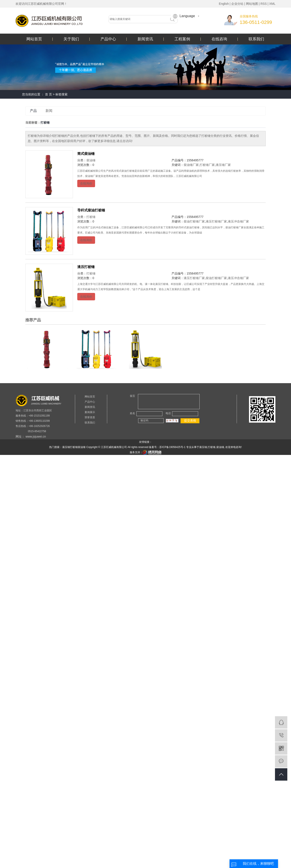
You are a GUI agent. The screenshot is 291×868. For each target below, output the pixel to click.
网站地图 (252, 4)
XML (272, 4)
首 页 (48, 94)
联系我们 (256, 39)
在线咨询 (219, 39)
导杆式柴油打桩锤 (91, 210)
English (224, 4)
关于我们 (71, 39)
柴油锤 (91, 160)
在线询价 (86, 183)
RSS (264, 4)
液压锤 (66, 447)
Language (184, 16)
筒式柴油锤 (86, 154)
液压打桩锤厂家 (216, 221)
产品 (33, 111)
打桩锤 (91, 217)
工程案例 (182, 39)
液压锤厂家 (223, 165)
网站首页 (34, 39)
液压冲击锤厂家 (238, 221)
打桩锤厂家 (207, 165)
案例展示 (90, 412)
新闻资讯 (145, 39)
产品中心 (108, 39)
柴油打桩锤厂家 (194, 221)
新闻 (49, 111)
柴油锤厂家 (191, 165)
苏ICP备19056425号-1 (172, 447)
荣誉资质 (90, 417)
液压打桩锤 (86, 267)
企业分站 (237, 4)
